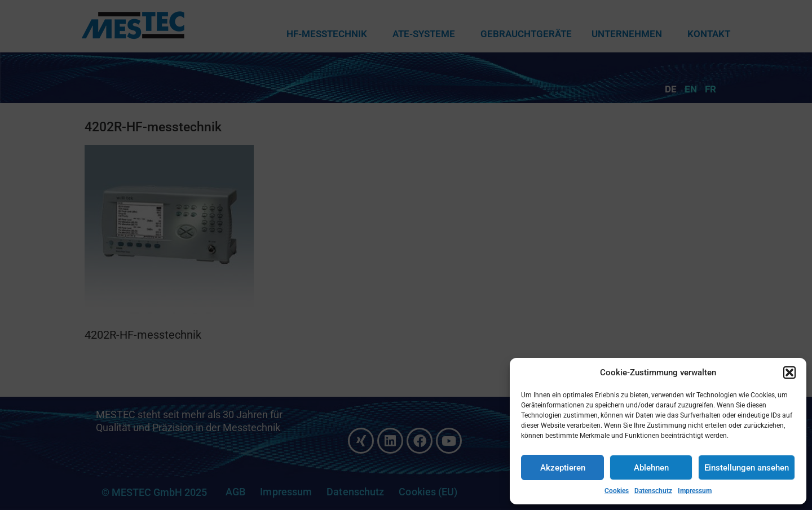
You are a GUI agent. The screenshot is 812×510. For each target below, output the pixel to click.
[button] (789, 372)
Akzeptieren (563, 468)
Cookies (617, 491)
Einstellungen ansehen (747, 468)
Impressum (695, 491)
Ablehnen (651, 468)
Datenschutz (653, 491)
